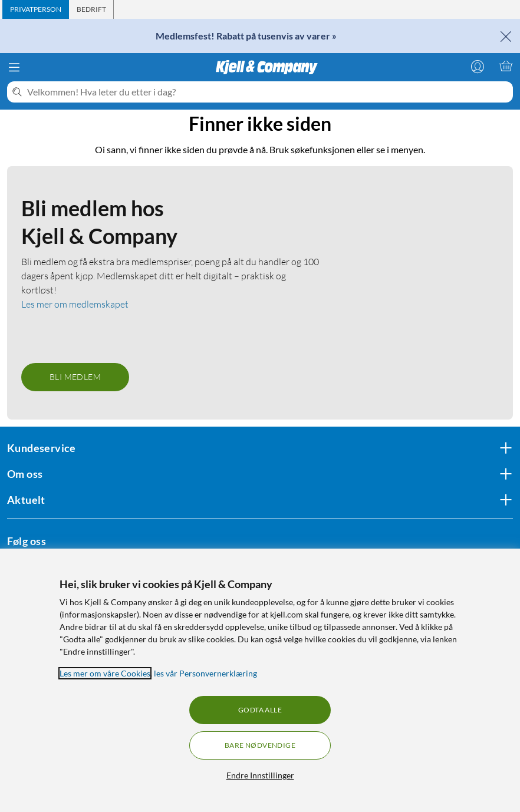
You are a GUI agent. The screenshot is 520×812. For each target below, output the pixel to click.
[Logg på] (478, 66)
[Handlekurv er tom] (506, 66)
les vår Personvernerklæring (205, 673)
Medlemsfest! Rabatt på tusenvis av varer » (246, 36)
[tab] (36, 9)
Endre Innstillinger (260, 775)
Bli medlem (75, 377)
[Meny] (14, 67)
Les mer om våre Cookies (105, 673)
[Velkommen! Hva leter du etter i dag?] (268, 92)
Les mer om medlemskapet (75, 304)
